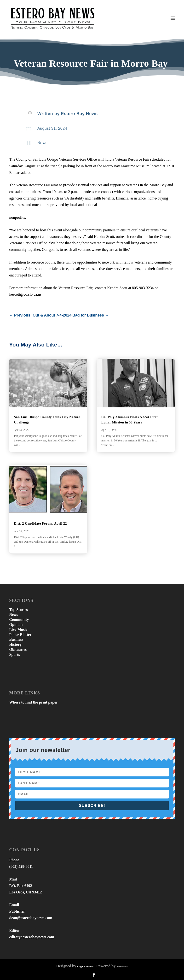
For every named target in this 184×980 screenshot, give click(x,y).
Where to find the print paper (33, 702)
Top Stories (18, 610)
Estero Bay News (79, 114)
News (42, 143)
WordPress (122, 966)
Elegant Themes (85, 966)
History (15, 644)
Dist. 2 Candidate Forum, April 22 (40, 524)
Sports (14, 654)
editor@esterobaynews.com (32, 937)
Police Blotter (20, 635)
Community (19, 619)
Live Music (18, 630)
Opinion (16, 625)
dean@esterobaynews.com (31, 918)
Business (16, 639)
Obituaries (18, 649)
